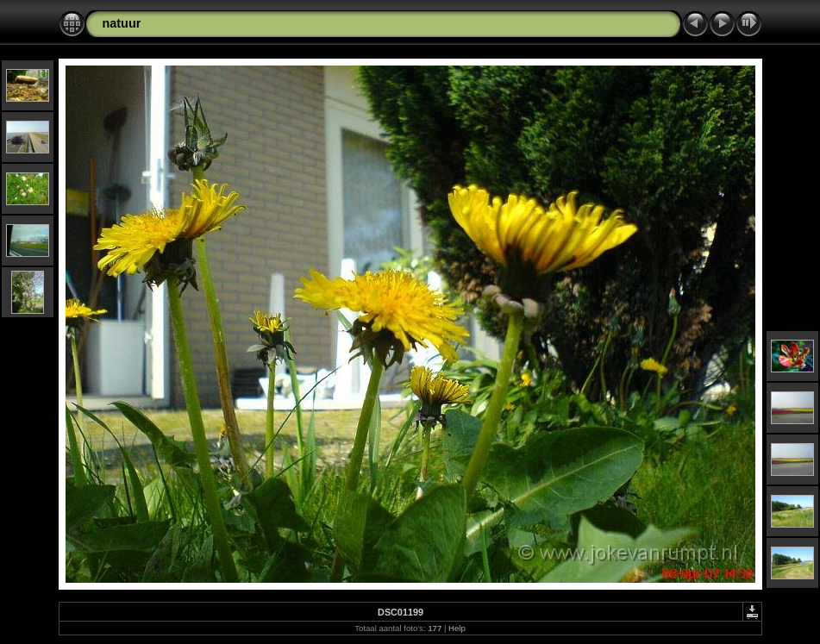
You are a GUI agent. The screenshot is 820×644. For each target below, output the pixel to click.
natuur (122, 23)
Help (457, 628)
